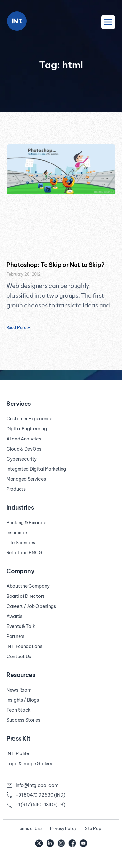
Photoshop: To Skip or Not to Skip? (56, 265)
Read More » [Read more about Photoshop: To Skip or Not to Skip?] (18, 327)
